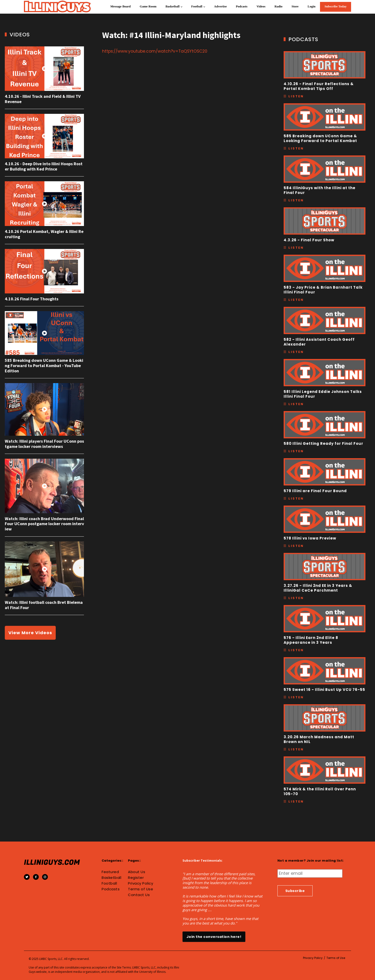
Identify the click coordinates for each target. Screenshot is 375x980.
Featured (110, 872)
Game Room (148, 6)
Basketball (173, 6)
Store (295, 6)
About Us (137, 872)
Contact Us (139, 895)
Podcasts (242, 6)
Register (136, 878)
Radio (278, 6)
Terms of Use (141, 889)
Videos (261, 6)
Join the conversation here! (214, 937)
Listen (296, 96)
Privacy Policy (141, 883)
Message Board (120, 6)
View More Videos (30, 633)
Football (197, 6)
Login (312, 6)
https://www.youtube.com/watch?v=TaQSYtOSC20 (155, 51)
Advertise (220, 6)
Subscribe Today (336, 6)
